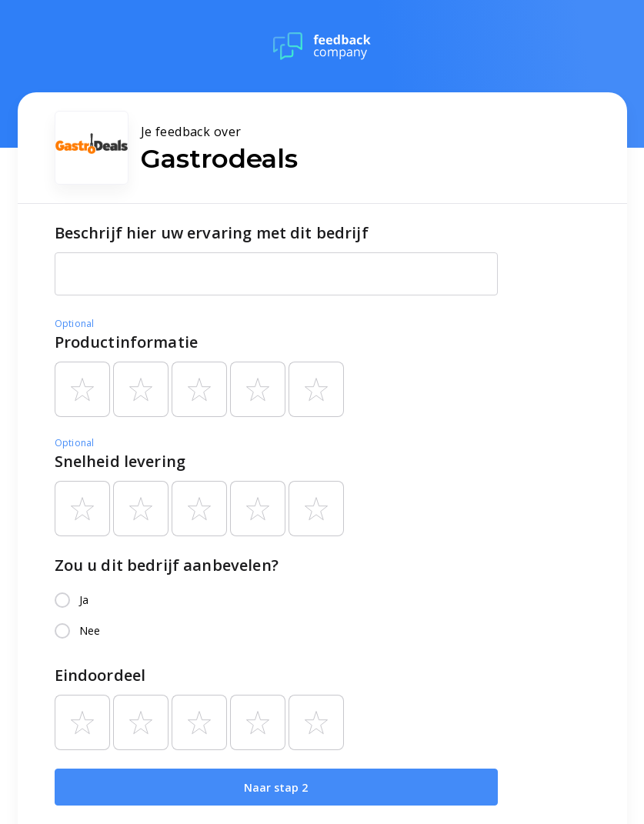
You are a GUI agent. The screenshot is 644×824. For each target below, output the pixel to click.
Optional (75, 324)
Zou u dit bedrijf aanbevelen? (167, 565)
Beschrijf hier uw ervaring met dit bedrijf (212, 233)
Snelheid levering (120, 461)
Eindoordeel (100, 675)
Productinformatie (127, 342)
